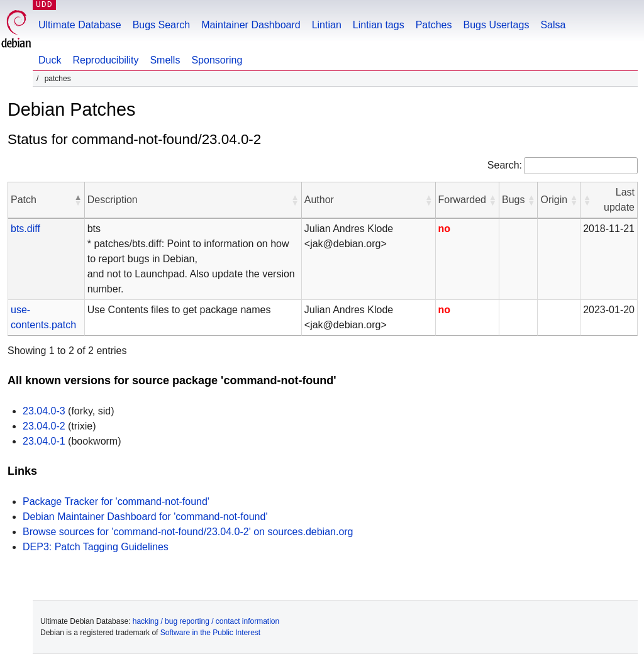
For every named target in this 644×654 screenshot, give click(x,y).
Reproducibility (105, 60)
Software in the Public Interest (210, 633)
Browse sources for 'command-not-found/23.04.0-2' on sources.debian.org (188, 532)
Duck (50, 60)
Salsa (553, 25)
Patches (434, 25)
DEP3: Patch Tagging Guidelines (96, 547)
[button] (78, 200)
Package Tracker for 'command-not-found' (116, 502)
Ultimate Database (80, 25)
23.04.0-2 (44, 426)
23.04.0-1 (44, 441)
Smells (165, 60)
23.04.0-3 (44, 411)
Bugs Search (162, 25)
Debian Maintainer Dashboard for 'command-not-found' (145, 517)
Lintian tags (379, 25)
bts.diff (25, 229)
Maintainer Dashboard (251, 25)
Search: (505, 165)
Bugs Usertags (496, 25)
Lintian (327, 25)
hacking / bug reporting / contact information (206, 621)
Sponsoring (217, 60)
